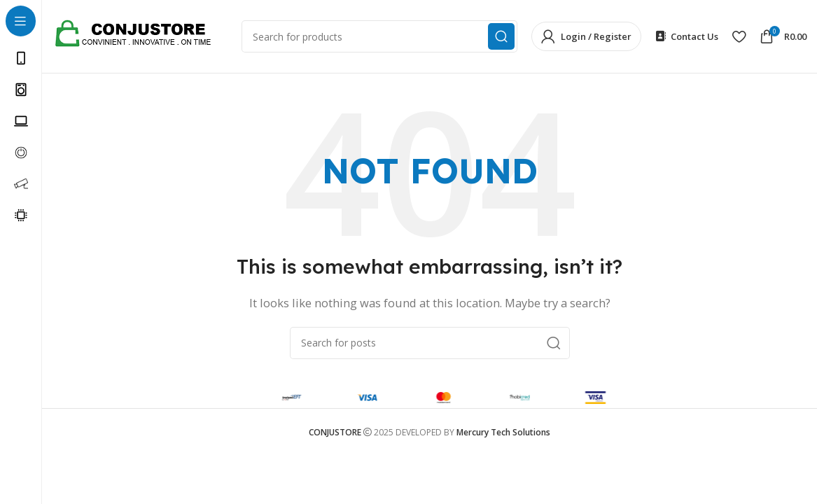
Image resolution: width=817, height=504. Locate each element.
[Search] (430, 343)
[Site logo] (140, 35)
